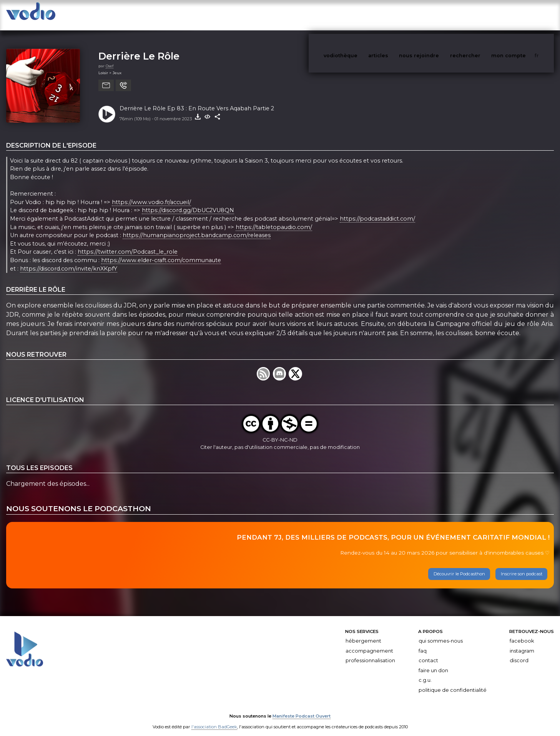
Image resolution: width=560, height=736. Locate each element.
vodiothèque (359, 15)
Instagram (522, 643)
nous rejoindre (435, 15)
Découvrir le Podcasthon (459, 566)
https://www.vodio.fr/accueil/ (151, 194)
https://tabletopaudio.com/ (274, 219)
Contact (428, 653)
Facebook (522, 633)
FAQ (423, 643)
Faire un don (433, 663)
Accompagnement (369, 643)
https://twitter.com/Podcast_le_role (128, 244)
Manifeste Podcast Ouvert (302, 708)
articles (395, 15)
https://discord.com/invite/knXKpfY (69, 261)
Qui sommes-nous (441, 633)
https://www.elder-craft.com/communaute (161, 253)
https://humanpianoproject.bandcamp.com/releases (197, 228)
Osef (110, 58)
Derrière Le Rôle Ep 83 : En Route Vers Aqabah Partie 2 (197, 101)
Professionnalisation (370, 653)
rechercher (479, 15)
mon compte (521, 15)
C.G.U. (425, 672)
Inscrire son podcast (522, 566)
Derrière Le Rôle (139, 48)
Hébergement (363, 633)
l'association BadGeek (214, 719)
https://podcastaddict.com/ (377, 211)
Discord (519, 653)
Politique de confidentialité (453, 682)
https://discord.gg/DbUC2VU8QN (188, 203)
